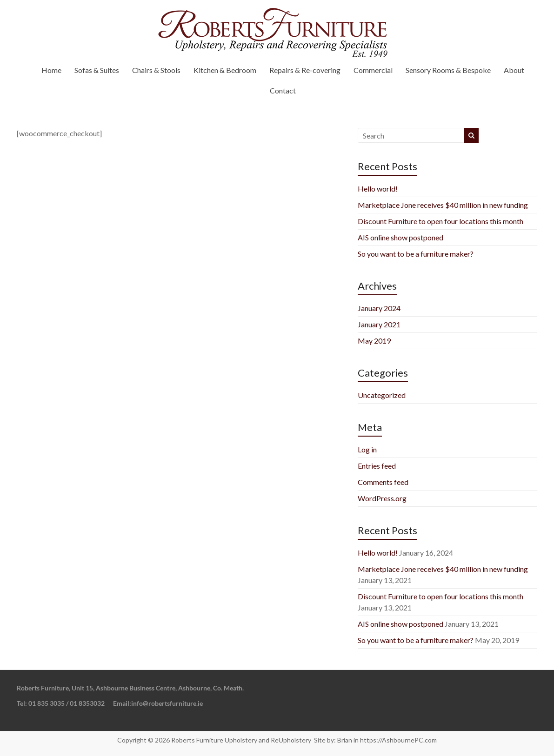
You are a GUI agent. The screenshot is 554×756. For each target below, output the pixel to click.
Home (51, 70)
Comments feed (383, 482)
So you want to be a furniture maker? (416, 254)
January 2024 (379, 308)
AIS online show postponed (400, 237)
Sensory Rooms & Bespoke (448, 70)
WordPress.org (382, 498)
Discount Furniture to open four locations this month (441, 221)
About (514, 70)
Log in (367, 449)
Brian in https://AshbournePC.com (387, 740)
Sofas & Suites (97, 70)
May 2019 (374, 341)
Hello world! (378, 189)
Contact (283, 90)
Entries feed (377, 466)
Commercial (373, 70)
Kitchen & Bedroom (225, 70)
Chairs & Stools (156, 70)
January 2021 (379, 324)
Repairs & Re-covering (305, 70)
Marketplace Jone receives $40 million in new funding (443, 205)
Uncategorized (382, 395)
